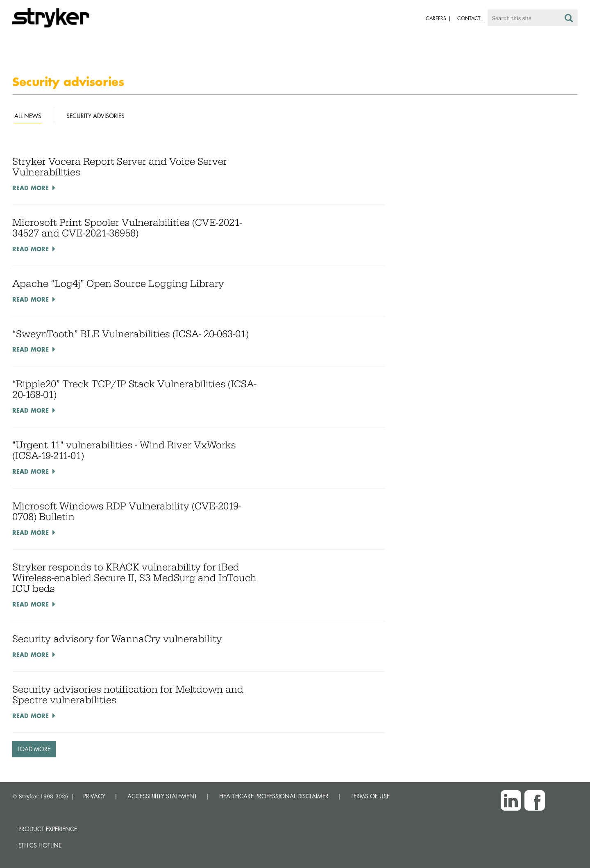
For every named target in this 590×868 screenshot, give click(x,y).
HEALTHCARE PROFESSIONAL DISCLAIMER (274, 796)
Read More (31, 188)
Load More (34, 749)
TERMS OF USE (370, 796)
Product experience (48, 829)
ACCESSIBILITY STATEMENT (162, 796)
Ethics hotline (40, 845)
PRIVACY (94, 796)
